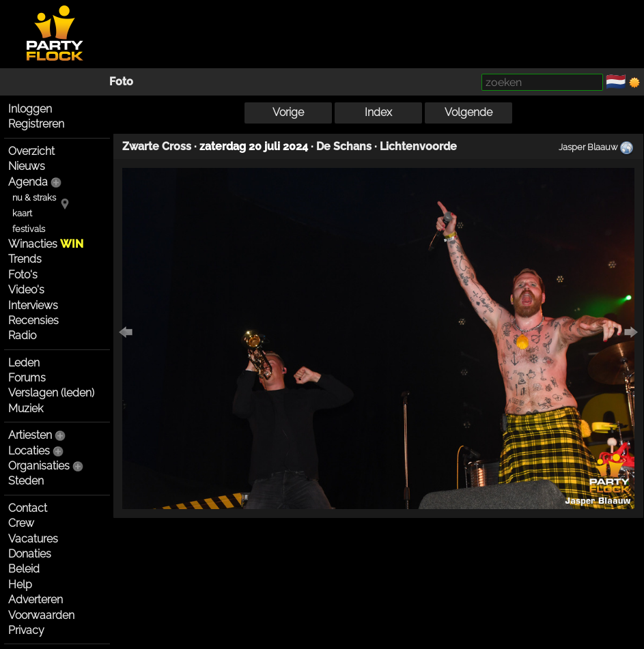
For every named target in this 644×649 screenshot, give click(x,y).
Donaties (30, 554)
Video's (26, 290)
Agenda (28, 182)
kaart (22, 213)
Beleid (24, 569)
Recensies (33, 320)
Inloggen (30, 109)
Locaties (29, 451)
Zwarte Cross (157, 146)
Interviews (33, 305)
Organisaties (39, 466)
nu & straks (34, 198)
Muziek (26, 408)
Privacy (26, 630)
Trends (25, 259)
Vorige (288, 112)
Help (20, 585)
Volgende (468, 112)
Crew (21, 523)
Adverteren (36, 600)
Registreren (36, 124)
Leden (24, 363)
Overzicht (31, 151)
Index (378, 112)
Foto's (23, 275)
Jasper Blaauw (588, 147)
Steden (26, 481)
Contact (28, 508)
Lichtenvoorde (418, 146)
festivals (29, 229)
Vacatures (33, 539)
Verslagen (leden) (51, 393)
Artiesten (30, 435)
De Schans (344, 146)
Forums (27, 378)
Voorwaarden (41, 615)
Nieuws (27, 166)
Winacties (46, 244)
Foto (121, 82)
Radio (22, 335)
